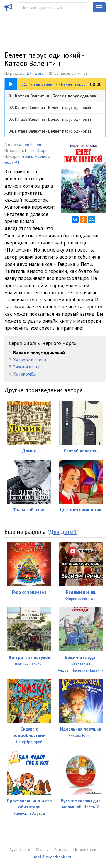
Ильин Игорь (36, 150)
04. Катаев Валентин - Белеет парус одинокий (50, 131)
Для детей (36, 73)
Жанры (42, 850)
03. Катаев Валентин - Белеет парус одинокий (50, 119)
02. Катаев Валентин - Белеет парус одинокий (50, 108)
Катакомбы (25, 374)
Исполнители (85, 850)
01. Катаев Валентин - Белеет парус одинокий (54, 96)
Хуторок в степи (30, 360)
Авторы (61, 850)
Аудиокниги (20, 850)
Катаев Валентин (32, 145)
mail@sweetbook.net (53, 857)
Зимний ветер (27, 367)
